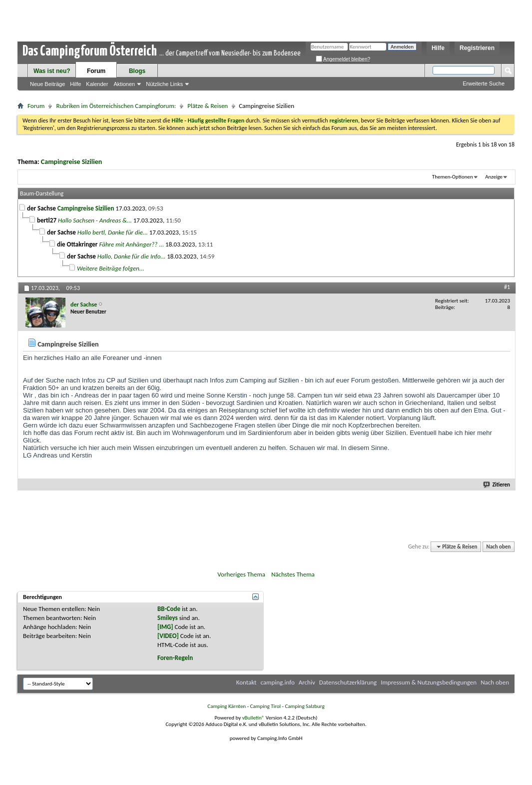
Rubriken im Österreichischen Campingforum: (116, 106)
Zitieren (497, 485)
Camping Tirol (265, 706)
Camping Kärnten (227, 706)
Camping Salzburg (304, 706)
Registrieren (477, 48)
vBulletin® (254, 718)
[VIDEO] (168, 636)
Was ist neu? (52, 71)
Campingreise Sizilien (71, 162)
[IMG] (165, 627)
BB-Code (169, 609)
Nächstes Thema (293, 574)
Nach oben (498, 547)
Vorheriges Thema (241, 574)
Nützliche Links (164, 84)
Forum (96, 71)
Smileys (168, 618)
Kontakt (247, 682)
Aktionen (124, 84)
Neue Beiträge (47, 84)
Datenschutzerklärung (348, 682)
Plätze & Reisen (208, 106)
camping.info (277, 682)
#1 (507, 287)
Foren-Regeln (175, 658)
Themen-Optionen (453, 177)
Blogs (137, 71)
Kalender (97, 84)
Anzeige (494, 177)
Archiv (307, 682)
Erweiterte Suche (484, 83)
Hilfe (438, 48)
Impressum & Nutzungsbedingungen (429, 682)
